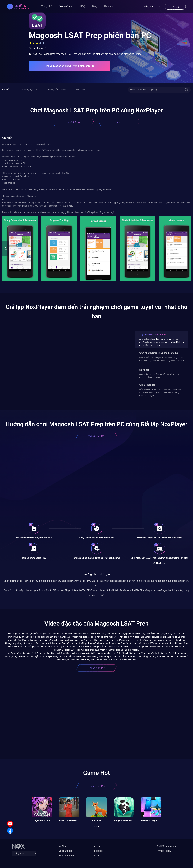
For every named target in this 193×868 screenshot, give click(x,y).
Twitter (97, 856)
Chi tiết (6, 90)
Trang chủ (47, 6)
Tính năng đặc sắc (28, 90)
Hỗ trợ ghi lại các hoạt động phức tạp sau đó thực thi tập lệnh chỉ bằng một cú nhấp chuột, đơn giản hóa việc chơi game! (161, 392)
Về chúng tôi (65, 851)
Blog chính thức (67, 856)
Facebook (109, 6)
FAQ (83, 6)
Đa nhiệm (144, 370)
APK (119, 123)
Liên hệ (97, 846)
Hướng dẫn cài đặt (57, 90)
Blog (95, 6)
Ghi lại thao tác (147, 385)
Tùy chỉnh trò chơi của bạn (153, 335)
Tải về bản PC (74, 123)
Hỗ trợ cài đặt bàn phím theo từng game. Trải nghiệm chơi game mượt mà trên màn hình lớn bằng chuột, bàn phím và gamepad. (162, 342)
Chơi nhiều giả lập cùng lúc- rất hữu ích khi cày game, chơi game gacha (159, 376)
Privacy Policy (164, 851)
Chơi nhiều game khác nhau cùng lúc (159, 353)
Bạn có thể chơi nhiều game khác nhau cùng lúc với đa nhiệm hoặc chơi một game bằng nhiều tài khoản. (162, 359)
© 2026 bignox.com (167, 846)
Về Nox (62, 846)
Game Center (66, 6)
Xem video (81, 90)
